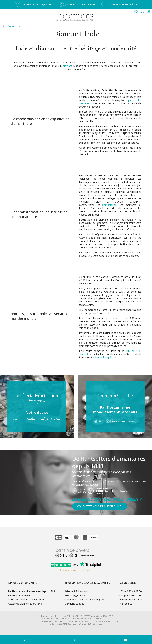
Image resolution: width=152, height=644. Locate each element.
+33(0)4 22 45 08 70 (131, 591)
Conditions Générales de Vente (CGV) (85, 600)
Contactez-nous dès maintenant (99, 506)
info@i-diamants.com (131, 595)
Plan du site (126, 604)
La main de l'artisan (19, 595)
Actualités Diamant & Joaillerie (25, 604)
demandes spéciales (106, 357)
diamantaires (109, 205)
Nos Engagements (75, 595)
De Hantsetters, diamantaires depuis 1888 (32, 591)
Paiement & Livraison (76, 591)
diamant (67, 66)
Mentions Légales (74, 604)
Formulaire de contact (132, 600)
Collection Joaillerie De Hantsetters (27, 600)
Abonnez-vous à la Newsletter (76, 570)
